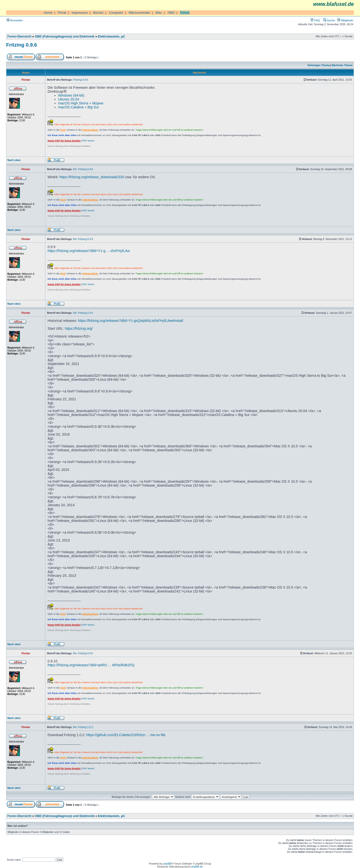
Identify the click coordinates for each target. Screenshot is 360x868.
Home (48, 13)
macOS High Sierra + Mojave (81, 103)
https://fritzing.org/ (79, 328)
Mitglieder (345, 20)
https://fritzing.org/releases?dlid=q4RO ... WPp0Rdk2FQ (91, 665)
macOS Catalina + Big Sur (79, 107)
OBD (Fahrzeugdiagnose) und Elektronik (65, 37)
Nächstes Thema (342, 65)
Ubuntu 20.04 (69, 99)
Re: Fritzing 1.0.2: (84, 727)
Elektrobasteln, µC (111, 37)
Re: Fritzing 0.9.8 (83, 169)
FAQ (315, 20)
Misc (159, 13)
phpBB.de (197, 867)
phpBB (167, 864)
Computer (116, 13)
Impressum (80, 13)
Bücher (98, 13)
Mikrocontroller (139, 13)
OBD (171, 13)
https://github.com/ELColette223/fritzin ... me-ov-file (126, 735)
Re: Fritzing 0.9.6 (83, 313)
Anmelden (15, 20)
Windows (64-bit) (71, 95)
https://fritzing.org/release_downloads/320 (92, 177)
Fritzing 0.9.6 (22, 45)
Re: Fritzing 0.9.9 (83, 239)
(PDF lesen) (71, 141)
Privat (62, 13)
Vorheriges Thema (318, 65)
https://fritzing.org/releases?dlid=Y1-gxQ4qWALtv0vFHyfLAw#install (130, 321)
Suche (329, 20)
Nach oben (14, 160)
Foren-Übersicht (19, 37)
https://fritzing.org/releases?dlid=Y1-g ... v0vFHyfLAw (89, 251)
